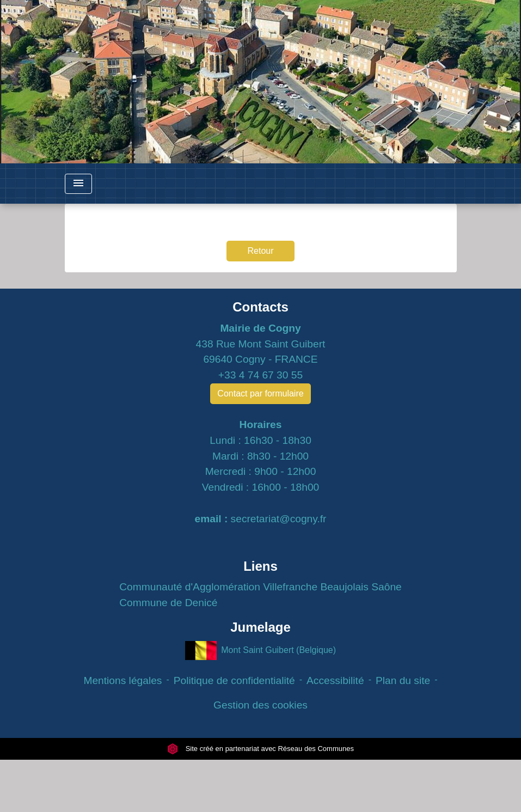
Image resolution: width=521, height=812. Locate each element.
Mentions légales (122, 680)
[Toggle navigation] (78, 184)
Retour (260, 251)
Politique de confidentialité (234, 680)
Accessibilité (335, 680)
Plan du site (403, 680)
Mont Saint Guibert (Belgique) (260, 651)
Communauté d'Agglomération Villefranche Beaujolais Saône (260, 587)
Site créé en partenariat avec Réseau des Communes (260, 749)
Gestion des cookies (260, 705)
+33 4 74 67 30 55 (260, 375)
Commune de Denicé (168, 603)
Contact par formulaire (260, 393)
